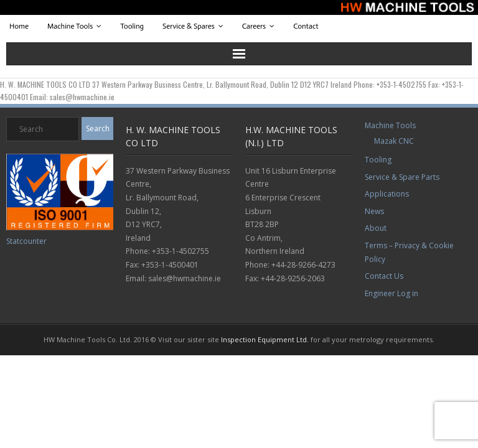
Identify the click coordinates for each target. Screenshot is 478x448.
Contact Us (384, 276)
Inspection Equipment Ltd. (265, 339)
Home (19, 26)
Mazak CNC (394, 141)
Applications (387, 194)
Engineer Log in (391, 293)
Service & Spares (189, 26)
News (374, 211)
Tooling (132, 26)
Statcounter (26, 241)
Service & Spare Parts (402, 177)
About (376, 228)
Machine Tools (70, 26)
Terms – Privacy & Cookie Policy (409, 252)
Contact (306, 26)
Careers (254, 26)
